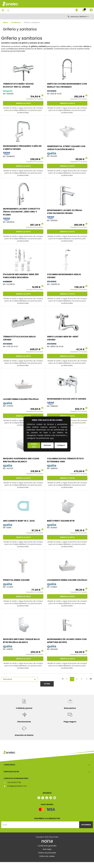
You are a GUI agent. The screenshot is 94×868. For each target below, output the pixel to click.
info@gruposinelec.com (15, 786)
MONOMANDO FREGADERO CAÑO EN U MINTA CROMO (22, 148)
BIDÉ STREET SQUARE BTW (61, 521)
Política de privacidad (47, 853)
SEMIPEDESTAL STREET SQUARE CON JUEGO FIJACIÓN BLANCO (66, 148)
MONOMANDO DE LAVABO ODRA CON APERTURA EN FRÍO (67, 641)
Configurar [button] (61, 445)
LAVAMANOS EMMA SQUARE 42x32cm (67, 580)
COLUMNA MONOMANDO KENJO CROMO (64, 276)
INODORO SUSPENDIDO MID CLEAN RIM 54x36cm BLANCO (21, 460)
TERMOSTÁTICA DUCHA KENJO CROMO (19, 338)
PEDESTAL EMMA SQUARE (16, 580)
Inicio (5, 22)
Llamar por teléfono (78, 17)
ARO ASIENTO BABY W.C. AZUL (19, 521)
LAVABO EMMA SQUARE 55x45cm (21, 399)
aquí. (52, 438)
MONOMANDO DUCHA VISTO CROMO (67, 399)
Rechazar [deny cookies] (47, 445)
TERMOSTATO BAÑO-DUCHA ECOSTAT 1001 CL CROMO (18, 85)
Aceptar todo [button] (34, 445)
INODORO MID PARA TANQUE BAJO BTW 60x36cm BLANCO (21, 641)
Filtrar (47, 684)
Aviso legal (47, 849)
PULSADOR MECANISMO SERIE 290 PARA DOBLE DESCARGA (21, 276)
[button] (55, 438)
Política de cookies (47, 856)
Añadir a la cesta (23, 103)
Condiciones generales (47, 846)
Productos (16, 22)
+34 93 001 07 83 (12, 782)
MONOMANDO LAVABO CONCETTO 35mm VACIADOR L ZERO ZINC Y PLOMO (22, 212)
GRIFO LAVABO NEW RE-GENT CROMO (63, 338)
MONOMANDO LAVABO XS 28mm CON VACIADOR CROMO (65, 212)
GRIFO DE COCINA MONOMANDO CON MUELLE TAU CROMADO (67, 85)
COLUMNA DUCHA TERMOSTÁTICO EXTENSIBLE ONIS (65, 460)
